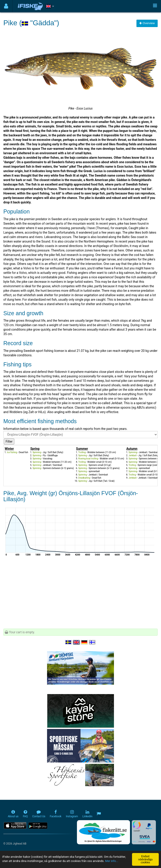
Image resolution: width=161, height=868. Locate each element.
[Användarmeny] (6, 6)
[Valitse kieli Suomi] (93, 642)
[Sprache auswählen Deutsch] (85, 642)
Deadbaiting (84, 478)
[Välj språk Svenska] (69, 642)
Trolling (82, 452)
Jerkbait (132, 455)
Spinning (37, 452)
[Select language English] (76, 642)
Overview (147, 23)
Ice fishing (12, 452)
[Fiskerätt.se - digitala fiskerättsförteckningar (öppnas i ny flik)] (103, 832)
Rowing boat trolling (88, 459)
